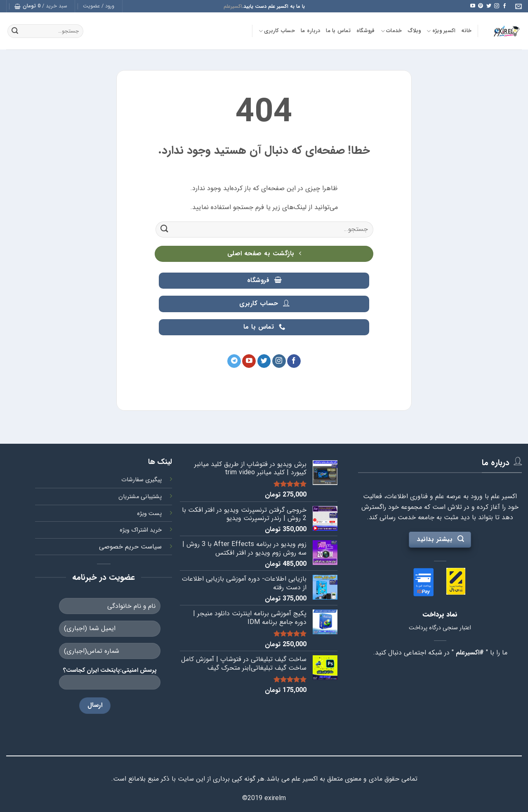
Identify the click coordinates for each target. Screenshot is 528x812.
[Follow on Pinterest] (481, 6)
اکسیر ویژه (441, 31)
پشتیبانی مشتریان (140, 497)
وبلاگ (414, 31)
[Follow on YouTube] (473, 6)
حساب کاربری (277, 31)
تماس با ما (338, 31)
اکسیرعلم (233, 6)
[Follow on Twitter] (489, 6)
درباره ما (310, 31)
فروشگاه (366, 31)
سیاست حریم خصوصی (130, 547)
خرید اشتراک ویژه (141, 530)
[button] (99, 6)
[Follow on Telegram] (234, 361)
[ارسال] (15, 31)
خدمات (391, 31)
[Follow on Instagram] (497, 6)
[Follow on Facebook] (504, 6)
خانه (466, 31)
